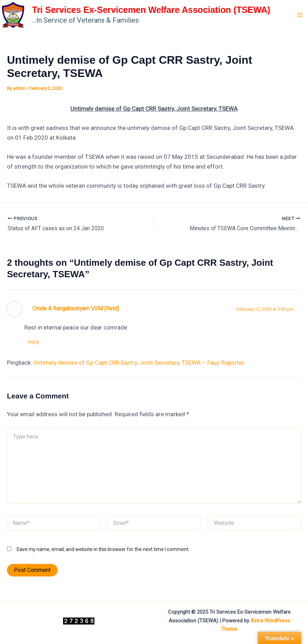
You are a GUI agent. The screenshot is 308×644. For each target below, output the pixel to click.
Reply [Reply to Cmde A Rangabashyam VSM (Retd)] (33, 342)
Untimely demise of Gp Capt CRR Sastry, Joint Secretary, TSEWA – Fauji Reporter (139, 363)
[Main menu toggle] (300, 15)
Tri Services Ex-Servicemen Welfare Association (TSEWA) (151, 10)
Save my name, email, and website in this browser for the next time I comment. (103, 549)
